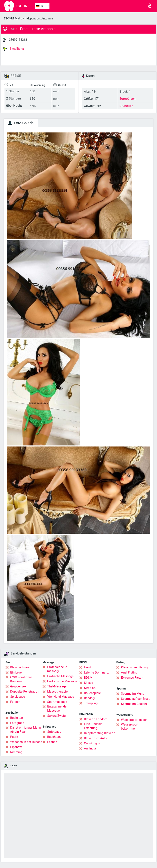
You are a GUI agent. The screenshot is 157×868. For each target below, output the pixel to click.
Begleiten (17, 718)
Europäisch (127, 99)
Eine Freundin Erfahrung (93, 726)
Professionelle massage (57, 669)
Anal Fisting (129, 672)
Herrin (88, 667)
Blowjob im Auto (95, 738)
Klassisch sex (20, 667)
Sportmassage (57, 702)
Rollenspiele (92, 693)
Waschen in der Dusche (26, 742)
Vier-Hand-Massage (61, 697)
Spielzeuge (18, 697)
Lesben (52, 742)
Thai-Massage (57, 686)
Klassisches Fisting (134, 667)
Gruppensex (18, 686)
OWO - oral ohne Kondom (21, 679)
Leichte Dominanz (96, 672)
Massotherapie (57, 692)
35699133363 (18, 40)
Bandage (90, 698)
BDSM (88, 678)
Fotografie (17, 723)
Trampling (91, 703)
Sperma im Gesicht (134, 704)
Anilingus (90, 748)
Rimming (16, 752)
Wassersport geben (134, 720)
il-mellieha (13, 49)
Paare (14, 737)
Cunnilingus (92, 743)
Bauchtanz (54, 737)
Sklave (89, 683)
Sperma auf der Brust (135, 699)
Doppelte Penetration (25, 692)
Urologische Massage (62, 681)
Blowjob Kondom (96, 719)
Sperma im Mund (133, 694)
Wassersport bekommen (130, 727)
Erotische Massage (60, 676)
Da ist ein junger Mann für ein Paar (25, 730)
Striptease (54, 732)
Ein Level (16, 672)
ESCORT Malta (13, 18)
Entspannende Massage (57, 709)
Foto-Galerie (21, 123)
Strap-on (90, 688)
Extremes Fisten (132, 678)
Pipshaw (16, 747)
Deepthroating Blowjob (100, 733)
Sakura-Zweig (56, 716)
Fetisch (15, 702)
